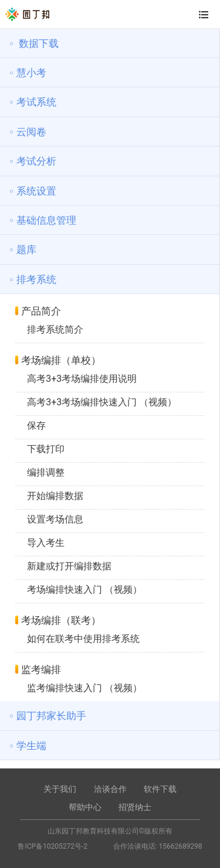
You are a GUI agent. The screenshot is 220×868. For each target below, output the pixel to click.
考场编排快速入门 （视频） (84, 590)
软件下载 (160, 789)
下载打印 (46, 449)
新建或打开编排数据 (69, 566)
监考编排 (41, 669)
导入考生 (46, 543)
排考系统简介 (55, 329)
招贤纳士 (135, 807)
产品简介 (41, 311)
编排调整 (46, 472)
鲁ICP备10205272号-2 (53, 846)
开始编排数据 (55, 496)
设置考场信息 (55, 519)
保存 (36, 426)
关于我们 (60, 789)
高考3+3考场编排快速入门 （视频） (102, 402)
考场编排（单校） (61, 360)
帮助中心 (85, 807)
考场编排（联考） (61, 620)
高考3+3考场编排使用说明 (82, 379)
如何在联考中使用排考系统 (83, 639)
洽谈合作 (110, 789)
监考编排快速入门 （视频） (84, 688)
